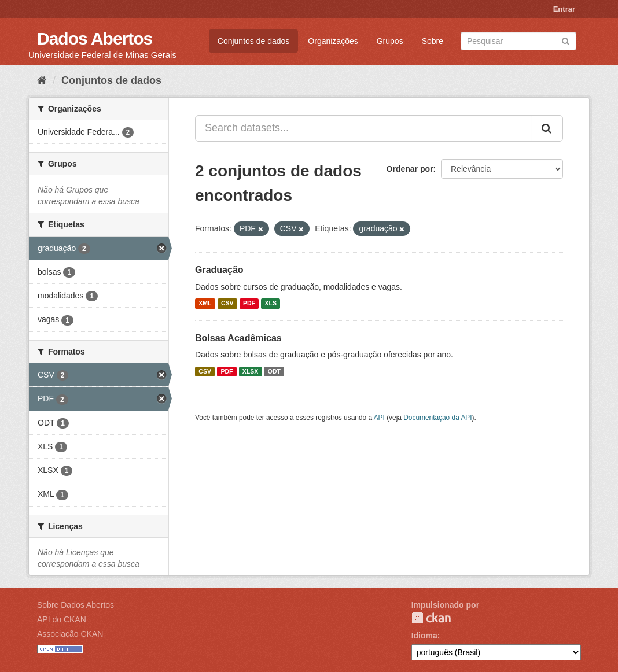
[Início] (42, 80)
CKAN (431, 618)
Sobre (433, 41)
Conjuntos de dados (254, 41)
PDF (249, 304)
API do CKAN (62, 619)
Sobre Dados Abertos (76, 605)
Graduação (219, 270)
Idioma (424, 636)
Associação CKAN (70, 634)
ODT (274, 371)
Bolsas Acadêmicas (238, 338)
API (379, 418)
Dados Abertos (95, 38)
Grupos (390, 41)
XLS (271, 304)
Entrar (564, 9)
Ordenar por (410, 169)
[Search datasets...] (364, 128)
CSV (227, 304)
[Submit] (566, 40)
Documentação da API (437, 418)
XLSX (250, 371)
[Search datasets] (518, 41)
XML (205, 304)
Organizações (333, 41)
